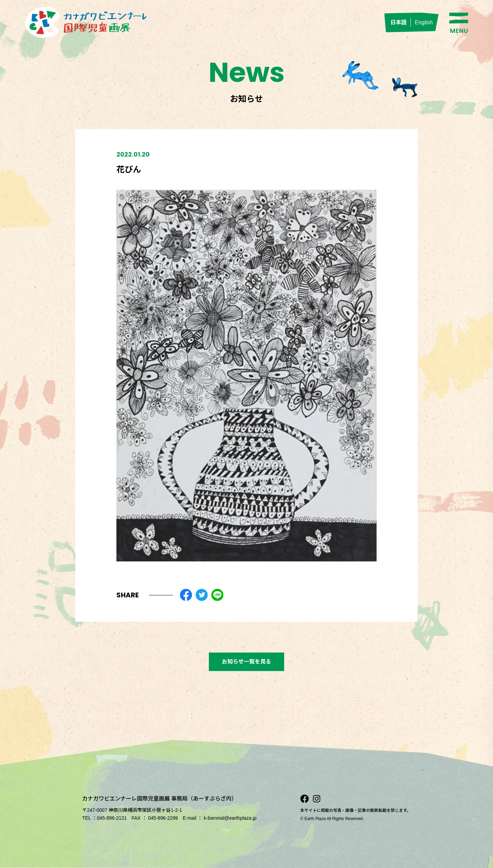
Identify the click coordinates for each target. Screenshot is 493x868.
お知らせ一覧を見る (246, 662)
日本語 (399, 22)
